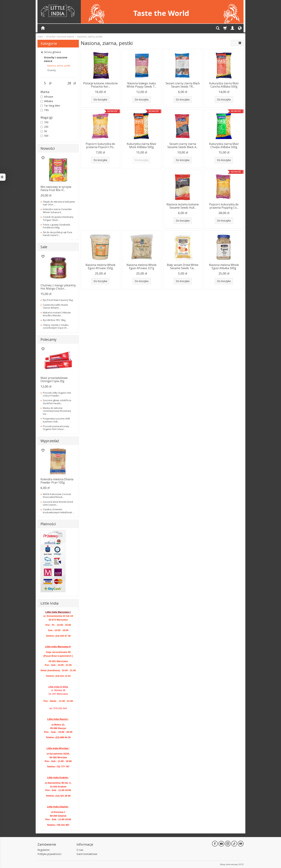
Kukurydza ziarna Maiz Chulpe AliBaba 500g (224, 146)
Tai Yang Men (50, 106)
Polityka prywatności (49, 854)
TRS (45, 110)
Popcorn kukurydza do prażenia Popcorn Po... (100, 146)
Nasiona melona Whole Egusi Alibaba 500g (224, 267)
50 (44, 131)
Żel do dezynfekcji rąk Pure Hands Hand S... (58, 234)
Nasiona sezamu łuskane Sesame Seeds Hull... (183, 206)
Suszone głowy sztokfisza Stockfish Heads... (57, 402)
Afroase (47, 97)
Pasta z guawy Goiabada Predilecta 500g (56, 226)
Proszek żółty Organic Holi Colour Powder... (57, 394)
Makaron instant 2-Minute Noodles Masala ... (57, 314)
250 (44, 127)
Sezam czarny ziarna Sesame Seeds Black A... (183, 146)
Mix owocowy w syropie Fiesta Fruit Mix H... (56, 188)
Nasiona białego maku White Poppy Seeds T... (141, 85)
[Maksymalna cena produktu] (69, 83)
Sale (44, 247)
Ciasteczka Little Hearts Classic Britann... (55, 306)
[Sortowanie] (233, 43)
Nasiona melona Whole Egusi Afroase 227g (141, 267)
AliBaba (47, 101)
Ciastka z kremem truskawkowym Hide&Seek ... (59, 511)
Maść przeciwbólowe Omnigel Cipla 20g (54, 380)
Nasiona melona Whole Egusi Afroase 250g (100, 267)
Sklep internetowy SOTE (232, 864)
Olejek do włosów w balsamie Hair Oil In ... (59, 203)
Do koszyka (100, 99)
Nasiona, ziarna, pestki (59, 66)
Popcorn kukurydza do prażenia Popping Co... (224, 206)
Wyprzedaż (50, 441)
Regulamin (44, 850)
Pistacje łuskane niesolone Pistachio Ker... (100, 85)
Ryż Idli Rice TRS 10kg (54, 320)
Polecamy (48, 339)
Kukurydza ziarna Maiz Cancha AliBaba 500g (224, 85)
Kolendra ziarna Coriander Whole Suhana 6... (57, 211)
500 (44, 136)
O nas (80, 850)
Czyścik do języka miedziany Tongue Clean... (58, 218)
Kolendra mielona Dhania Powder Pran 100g (57, 481)
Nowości (48, 148)
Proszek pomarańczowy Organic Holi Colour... (56, 428)
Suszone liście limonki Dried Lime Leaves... (58, 503)
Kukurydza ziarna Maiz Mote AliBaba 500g (141, 146)
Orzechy (52, 70)
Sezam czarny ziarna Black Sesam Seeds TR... (183, 85)
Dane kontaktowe (87, 854)
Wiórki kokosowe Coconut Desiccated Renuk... (57, 496)
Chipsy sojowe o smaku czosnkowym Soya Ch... (56, 326)
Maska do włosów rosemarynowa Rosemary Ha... (57, 411)
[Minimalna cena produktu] (45, 83)
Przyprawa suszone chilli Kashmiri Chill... (56, 420)
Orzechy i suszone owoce (56, 59)
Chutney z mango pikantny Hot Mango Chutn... (58, 287)
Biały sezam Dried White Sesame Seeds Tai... (183, 267)
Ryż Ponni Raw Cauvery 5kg (58, 300)
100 (44, 122)
